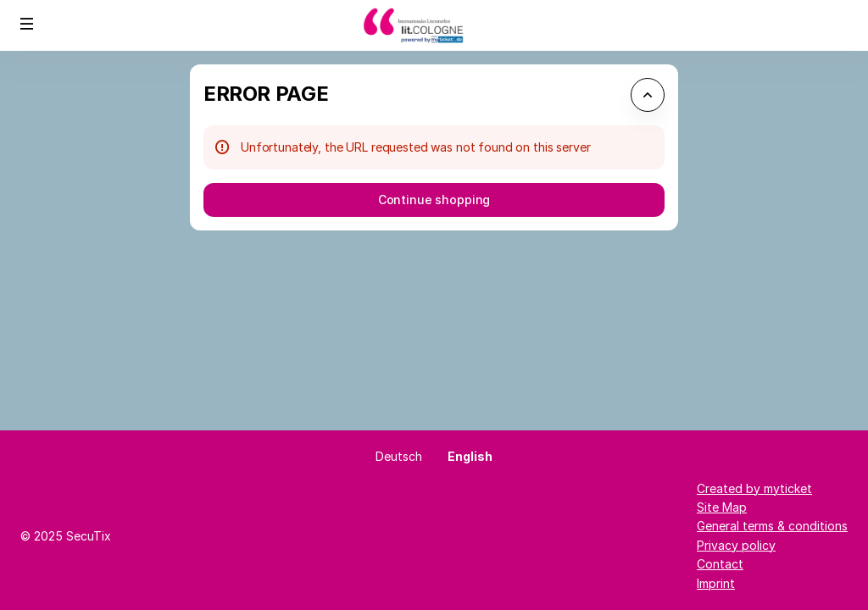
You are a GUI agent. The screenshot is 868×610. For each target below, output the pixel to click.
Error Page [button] (266, 94)
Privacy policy (736, 545)
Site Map (722, 507)
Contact (720, 564)
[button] (27, 24)
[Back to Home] (434, 25)
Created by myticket (754, 488)
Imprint (716, 583)
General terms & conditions (772, 526)
